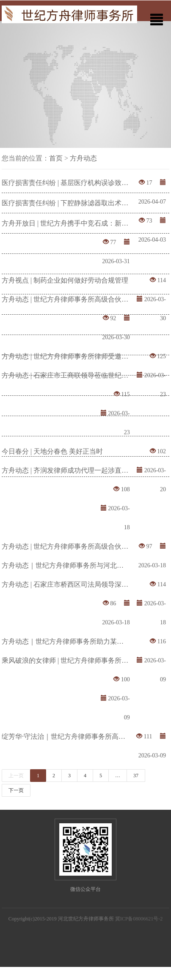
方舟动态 (83, 158)
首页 (56, 158)
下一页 (16, 790)
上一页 (16, 776)
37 (136, 776)
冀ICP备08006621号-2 (139, 919)
